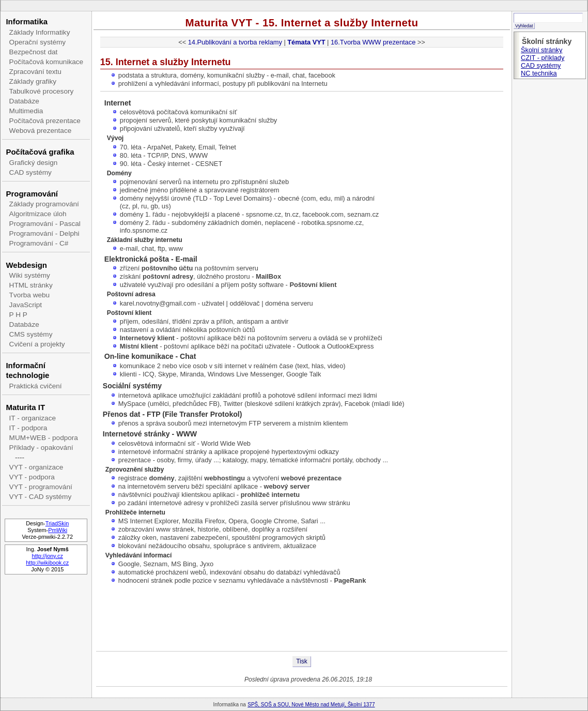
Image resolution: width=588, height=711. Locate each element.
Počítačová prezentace (45, 121)
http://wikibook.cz (47, 563)
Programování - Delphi (44, 233)
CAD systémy (30, 172)
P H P (18, 315)
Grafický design (34, 163)
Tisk (302, 661)
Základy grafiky (33, 81)
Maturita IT (25, 407)
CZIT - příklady (543, 58)
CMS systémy (31, 334)
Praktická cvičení (36, 386)
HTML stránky (31, 285)
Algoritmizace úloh (38, 214)
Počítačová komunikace (47, 62)
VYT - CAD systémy (41, 497)
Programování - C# (39, 243)
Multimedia (26, 111)
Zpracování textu (35, 72)
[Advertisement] (302, 617)
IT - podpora (28, 428)
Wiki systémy (30, 275)
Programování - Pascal (45, 224)
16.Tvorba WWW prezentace (373, 42)
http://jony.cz (48, 556)
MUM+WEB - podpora (44, 438)
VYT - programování (41, 487)
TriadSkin (57, 523)
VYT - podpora (32, 477)
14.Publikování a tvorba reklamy (235, 42)
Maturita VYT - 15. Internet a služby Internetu (301, 22)
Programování (32, 194)
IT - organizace (33, 418)
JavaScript (26, 305)
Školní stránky (541, 50)
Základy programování (44, 204)
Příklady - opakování (41, 448)
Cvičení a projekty (37, 344)
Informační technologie (27, 370)
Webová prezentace (41, 131)
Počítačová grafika (40, 152)
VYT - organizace (36, 467)
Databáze (24, 101)
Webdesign (26, 265)
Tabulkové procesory (42, 91)
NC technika (539, 73)
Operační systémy (38, 42)
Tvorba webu (30, 295)
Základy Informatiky (40, 32)
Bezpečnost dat (34, 52)
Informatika (27, 21)
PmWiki (58, 530)
